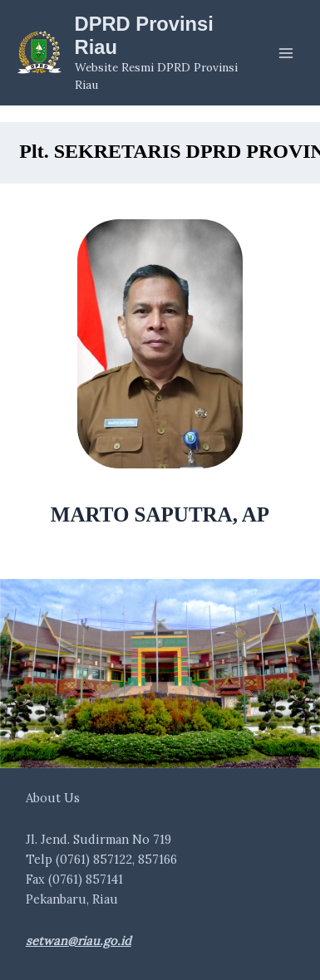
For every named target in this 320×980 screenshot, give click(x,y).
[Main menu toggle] (286, 53)
